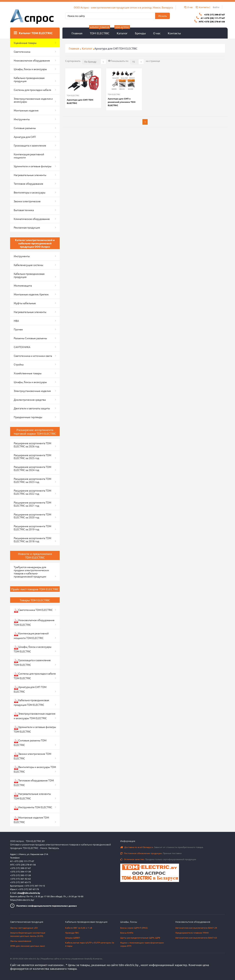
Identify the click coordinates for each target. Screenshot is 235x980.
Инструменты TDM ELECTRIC (33, 808)
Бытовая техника (24, 210)
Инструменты (22, 119)
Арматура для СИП (25, 137)
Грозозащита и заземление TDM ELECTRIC (32, 662)
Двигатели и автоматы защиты (32, 408)
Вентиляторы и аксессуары (30, 192)
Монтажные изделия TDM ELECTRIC (31, 820)
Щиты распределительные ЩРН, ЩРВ (140, 938)
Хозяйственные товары (28, 373)
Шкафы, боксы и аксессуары (30, 69)
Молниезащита (23, 285)
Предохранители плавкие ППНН (192, 933)
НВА (16, 321)
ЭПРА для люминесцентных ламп (28, 946)
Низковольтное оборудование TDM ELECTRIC (34, 622)
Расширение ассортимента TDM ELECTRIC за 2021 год (32, 504)
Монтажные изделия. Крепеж (31, 294)
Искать (163, 16)
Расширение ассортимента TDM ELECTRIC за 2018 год (32, 540)
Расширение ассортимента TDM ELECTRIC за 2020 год (32, 516)
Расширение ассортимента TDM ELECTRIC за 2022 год (32, 492)
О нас (157, 33)
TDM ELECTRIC (100, 31)
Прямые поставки (151, 853)
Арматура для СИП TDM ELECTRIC (80, 101)
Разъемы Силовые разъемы (30, 338)
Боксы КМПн (127, 933)
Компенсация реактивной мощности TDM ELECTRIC (31, 636)
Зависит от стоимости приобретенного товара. (162, 847)
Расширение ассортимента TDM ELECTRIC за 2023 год (32, 480)
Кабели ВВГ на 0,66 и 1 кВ (79, 928)
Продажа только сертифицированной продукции (158, 859)
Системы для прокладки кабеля (32, 90)
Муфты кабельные (25, 303)
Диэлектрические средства (30, 400)
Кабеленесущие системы (28, 265)
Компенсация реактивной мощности (29, 156)
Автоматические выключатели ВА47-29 (196, 928)
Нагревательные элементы (30, 175)
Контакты (174, 33)
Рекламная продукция (27, 227)
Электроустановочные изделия (32, 391)
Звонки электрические (27, 201)
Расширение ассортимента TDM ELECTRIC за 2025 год (32, 457)
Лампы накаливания (21, 941)
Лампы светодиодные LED (24, 928)
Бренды (140, 33)
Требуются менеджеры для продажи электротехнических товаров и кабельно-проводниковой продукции (31, 572)
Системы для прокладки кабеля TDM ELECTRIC (35, 676)
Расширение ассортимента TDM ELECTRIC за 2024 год (32, 468)
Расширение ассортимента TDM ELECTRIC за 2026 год (32, 445)
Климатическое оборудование (32, 219)
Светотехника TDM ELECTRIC (33, 610)
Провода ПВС (72, 933)
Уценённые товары (25, 43)
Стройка (19, 364)
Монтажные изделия (26, 110)
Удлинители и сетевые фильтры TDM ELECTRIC (35, 729)
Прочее (18, 329)
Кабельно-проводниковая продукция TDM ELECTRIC (31, 702)
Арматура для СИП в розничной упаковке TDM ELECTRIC (122, 102)
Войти (216, 7)
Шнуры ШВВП (73, 938)
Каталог (122, 31)
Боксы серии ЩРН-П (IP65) (134, 928)
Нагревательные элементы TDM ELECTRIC (32, 796)
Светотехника (22, 52)
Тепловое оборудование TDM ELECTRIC (34, 783)
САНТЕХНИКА (22, 347)
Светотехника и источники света (33, 356)
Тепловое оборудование (28, 184)
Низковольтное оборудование (32, 60)
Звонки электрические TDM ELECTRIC (32, 756)
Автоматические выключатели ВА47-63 (196, 938)
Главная (77, 33)
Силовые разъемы (25, 128)
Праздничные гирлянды (28, 417)
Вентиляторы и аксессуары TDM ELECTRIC (35, 769)
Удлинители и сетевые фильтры (33, 166)
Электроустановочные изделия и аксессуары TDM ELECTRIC (35, 716)
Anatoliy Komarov (93, 959)
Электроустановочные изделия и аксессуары (33, 100)
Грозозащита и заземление (30, 145)
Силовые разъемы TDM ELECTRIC (30, 743)
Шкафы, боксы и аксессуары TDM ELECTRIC (33, 649)
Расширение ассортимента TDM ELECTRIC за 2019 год (32, 528)
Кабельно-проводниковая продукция (29, 79)
